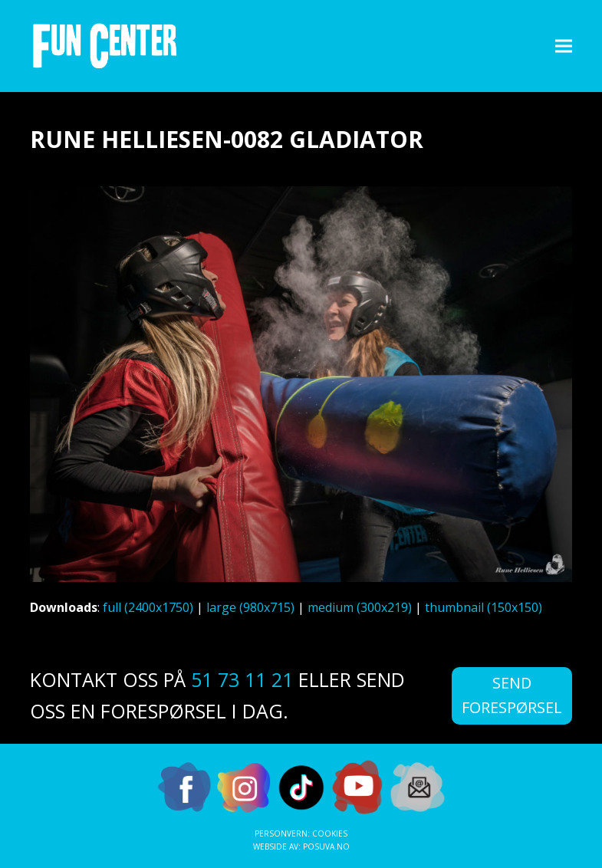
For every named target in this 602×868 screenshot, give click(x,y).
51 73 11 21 (242, 679)
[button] (564, 46)
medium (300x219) (360, 607)
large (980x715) (250, 607)
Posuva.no (326, 847)
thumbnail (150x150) (484, 607)
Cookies (330, 833)
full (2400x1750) (148, 607)
